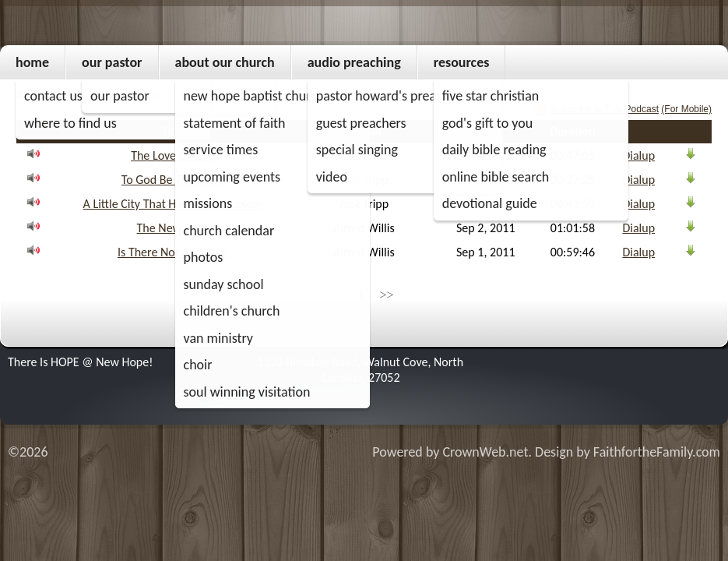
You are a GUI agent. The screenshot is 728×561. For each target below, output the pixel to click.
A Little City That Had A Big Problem (173, 204)
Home (32, 62)
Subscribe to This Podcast (605, 109)
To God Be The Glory (173, 180)
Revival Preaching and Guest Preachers (90, 93)
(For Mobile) (686, 109)
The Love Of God (173, 155)
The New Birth (173, 228)
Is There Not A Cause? (173, 252)
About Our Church (225, 62)
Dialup (638, 155)
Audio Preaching (354, 62)
